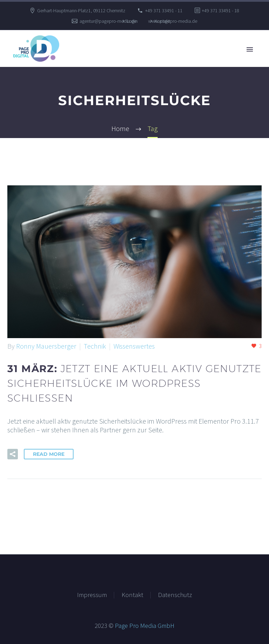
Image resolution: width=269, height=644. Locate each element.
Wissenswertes (134, 346)
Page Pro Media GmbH (145, 626)
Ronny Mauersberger (46, 346)
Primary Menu (250, 49)
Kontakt (162, 21)
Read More (49, 454)
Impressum (92, 595)
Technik (95, 346)
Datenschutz (175, 595)
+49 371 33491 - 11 (164, 11)
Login (132, 21)
